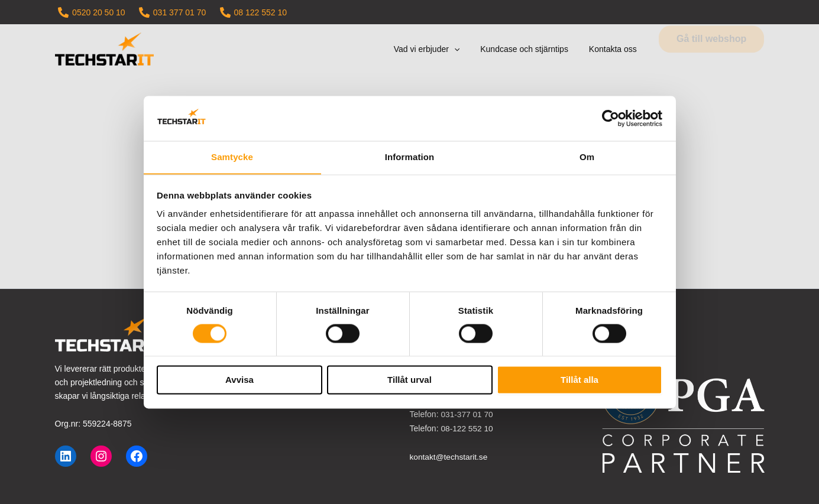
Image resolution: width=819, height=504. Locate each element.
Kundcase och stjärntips (531, 49)
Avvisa (239, 380)
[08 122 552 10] (253, 12)
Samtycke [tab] (232, 157)
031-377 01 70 (467, 414)
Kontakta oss (615, 49)
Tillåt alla (580, 380)
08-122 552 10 (467, 428)
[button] (464, 49)
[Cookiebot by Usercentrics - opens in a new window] (611, 118)
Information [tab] (410, 157)
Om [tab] (587, 157)
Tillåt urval (409, 380)
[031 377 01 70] (172, 12)
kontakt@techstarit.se (450, 456)
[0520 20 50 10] (92, 12)
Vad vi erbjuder (437, 49)
